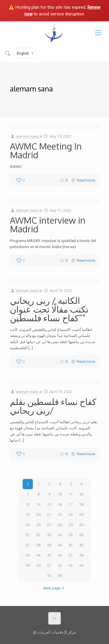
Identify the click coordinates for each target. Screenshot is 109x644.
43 (28, 555)
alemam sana (27, 136)
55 (49, 576)
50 (38, 565)
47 (71, 555)
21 (49, 515)
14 (38, 504)
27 (49, 525)
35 (71, 535)
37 (28, 545)
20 (38, 515)
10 (60, 494)
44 (38, 555)
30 (81, 525)
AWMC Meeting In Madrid (46, 150)
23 (71, 515)
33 (49, 535)
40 (60, 545)
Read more (86, 180)
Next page (54, 588)
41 (71, 545)
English (26, 53)
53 (71, 565)
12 (81, 494)
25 (28, 525)
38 (38, 545)
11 (71, 494)
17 (71, 504)
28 (60, 525)
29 (71, 525)
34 (60, 535)
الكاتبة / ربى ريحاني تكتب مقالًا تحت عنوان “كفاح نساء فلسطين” (49, 309)
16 (60, 504)
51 (49, 565)
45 (49, 555)
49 (28, 565)
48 (81, 555)
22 (60, 515)
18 (81, 504)
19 (28, 515)
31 (28, 535)
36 (81, 535)
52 (60, 565)
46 (60, 555)
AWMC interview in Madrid (48, 225)
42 (81, 545)
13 (28, 504)
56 (60, 576)
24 (81, 515)
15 (49, 504)
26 (38, 525)
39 (49, 545)
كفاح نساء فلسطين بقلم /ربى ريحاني (53, 406)
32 (38, 535)
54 (81, 565)
